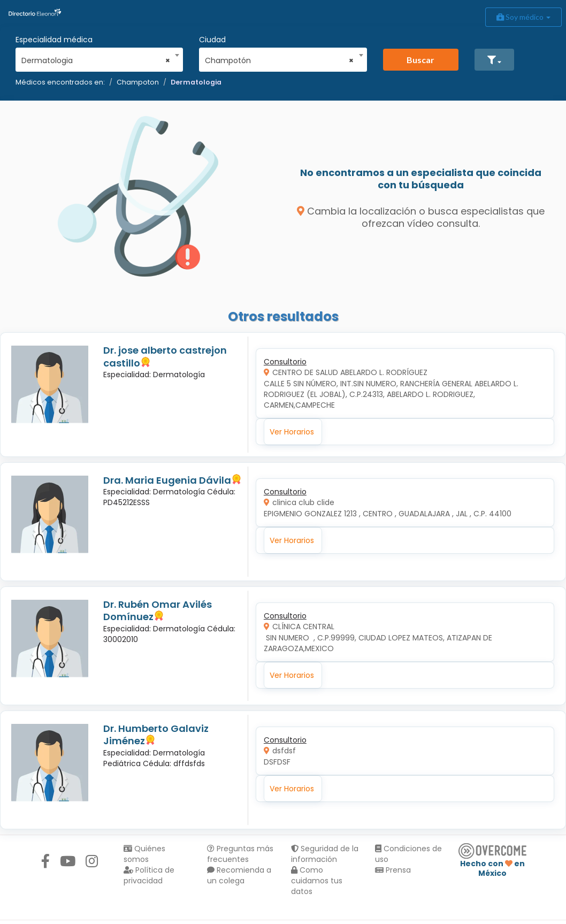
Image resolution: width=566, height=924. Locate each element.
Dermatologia (196, 82)
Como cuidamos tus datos (317, 881)
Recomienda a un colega (239, 875)
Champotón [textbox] (279, 60)
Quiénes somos (144, 854)
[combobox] (96, 58)
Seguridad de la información (325, 854)
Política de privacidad (149, 875)
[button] (494, 60)
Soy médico (523, 17)
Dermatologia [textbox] (96, 60)
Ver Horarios (292, 432)
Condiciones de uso (408, 854)
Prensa (393, 870)
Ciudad (212, 40)
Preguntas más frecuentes (240, 854)
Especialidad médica (54, 40)
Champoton (138, 82)
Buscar (420, 60)
